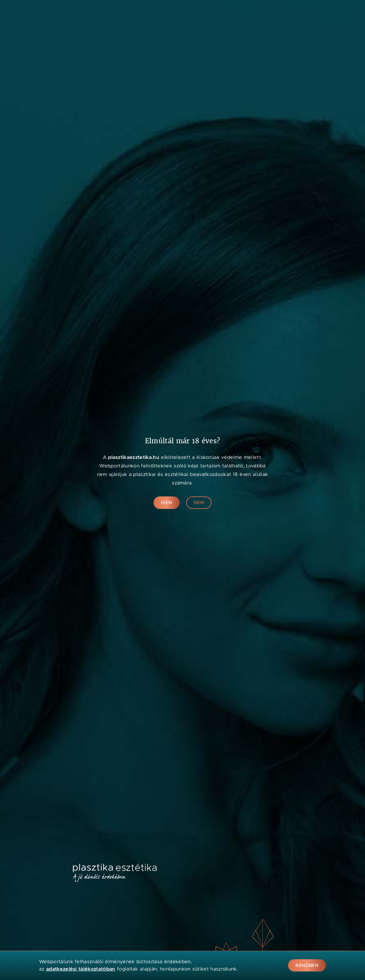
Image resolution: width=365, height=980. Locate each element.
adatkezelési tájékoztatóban (81, 969)
